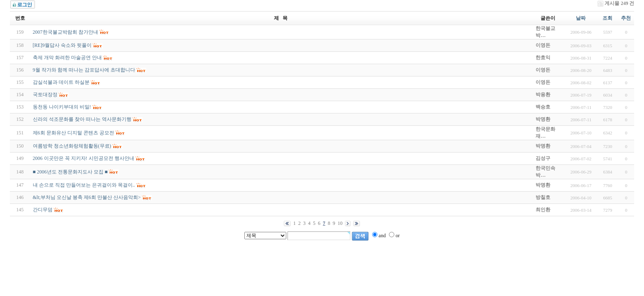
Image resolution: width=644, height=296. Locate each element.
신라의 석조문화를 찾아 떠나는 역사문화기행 (82, 119)
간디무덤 (43, 210)
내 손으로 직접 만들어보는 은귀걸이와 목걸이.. (84, 185)
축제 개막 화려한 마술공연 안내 (67, 58)
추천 (626, 18)
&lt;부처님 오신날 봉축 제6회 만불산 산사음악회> (87, 197)
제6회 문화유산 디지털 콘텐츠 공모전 (74, 133)
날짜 (581, 18)
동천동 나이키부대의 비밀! (62, 107)
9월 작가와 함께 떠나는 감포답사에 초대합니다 (84, 70)
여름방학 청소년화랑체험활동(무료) (72, 146)
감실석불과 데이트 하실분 (61, 82)
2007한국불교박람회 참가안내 (66, 32)
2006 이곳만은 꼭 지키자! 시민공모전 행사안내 (84, 158)
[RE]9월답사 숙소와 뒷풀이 (62, 45)
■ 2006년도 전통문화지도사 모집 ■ (70, 172)
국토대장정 (45, 95)
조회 (607, 18)
